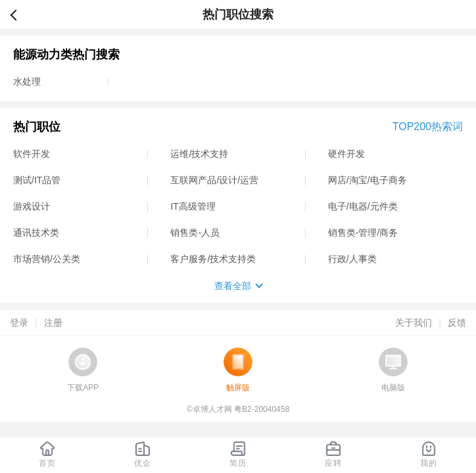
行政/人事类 (352, 259)
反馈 (457, 323)
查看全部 (233, 286)
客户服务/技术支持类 (213, 259)
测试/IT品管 (37, 180)
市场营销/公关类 (47, 259)
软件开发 (32, 154)
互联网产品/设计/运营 (214, 180)
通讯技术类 (36, 233)
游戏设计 (32, 206)
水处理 (27, 81)
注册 (53, 323)
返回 (19, 14)
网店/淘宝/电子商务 (368, 180)
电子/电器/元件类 (363, 206)
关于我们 (414, 323)
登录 (19, 323)
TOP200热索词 (428, 126)
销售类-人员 (195, 233)
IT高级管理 (193, 206)
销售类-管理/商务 (363, 233)
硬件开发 (346, 154)
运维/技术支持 (199, 154)
